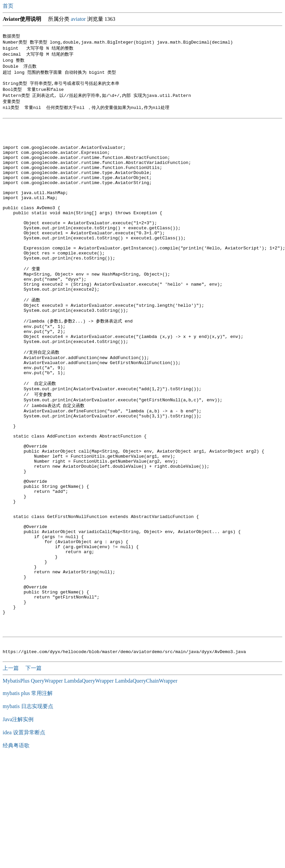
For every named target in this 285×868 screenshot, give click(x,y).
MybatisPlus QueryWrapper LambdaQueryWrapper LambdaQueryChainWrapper (90, 785)
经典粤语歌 (16, 849)
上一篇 (11, 772)
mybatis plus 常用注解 (28, 797)
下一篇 (34, 772)
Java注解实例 (18, 823)
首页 (9, 6)
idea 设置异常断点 (24, 836)
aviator (78, 19)
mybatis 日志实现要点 (28, 810)
